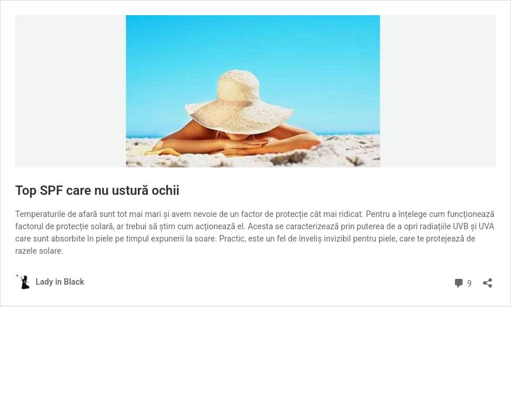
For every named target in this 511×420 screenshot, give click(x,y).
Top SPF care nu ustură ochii (97, 190)
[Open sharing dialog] (488, 279)
